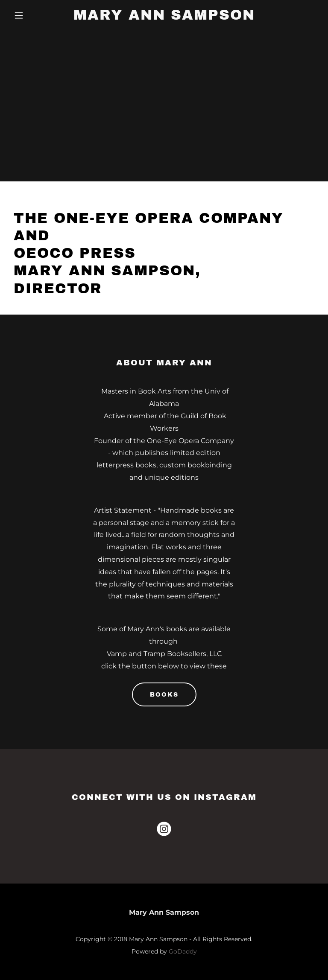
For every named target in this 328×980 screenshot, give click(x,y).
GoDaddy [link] (183, 951)
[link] (164, 17)
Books (164, 695)
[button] (33, 15)
